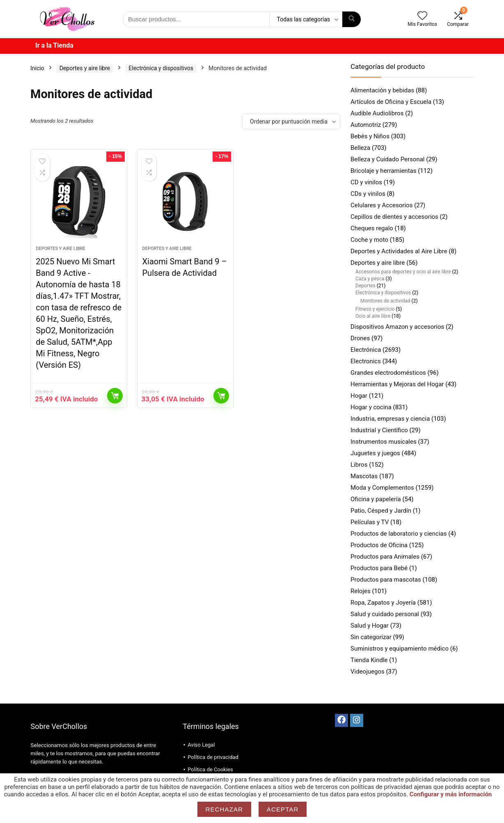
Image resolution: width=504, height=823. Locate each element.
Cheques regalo (372, 228)
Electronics (366, 361)
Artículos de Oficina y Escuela (391, 102)
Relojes (361, 591)
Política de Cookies (210, 769)
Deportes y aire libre (85, 68)
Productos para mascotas (386, 580)
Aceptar (283, 809)
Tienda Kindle (369, 660)
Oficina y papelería (376, 499)
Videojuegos (368, 672)
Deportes (365, 286)
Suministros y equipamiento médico (400, 649)
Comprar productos (115, 396)
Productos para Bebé (379, 568)
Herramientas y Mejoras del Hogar (397, 384)
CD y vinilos (366, 182)
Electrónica (366, 350)
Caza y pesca (370, 279)
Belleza (360, 148)
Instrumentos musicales (384, 442)
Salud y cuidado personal (385, 614)
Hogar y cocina (371, 407)
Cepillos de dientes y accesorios (394, 217)
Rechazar (225, 809)
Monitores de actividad (385, 301)
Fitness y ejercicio (375, 309)
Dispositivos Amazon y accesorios (397, 327)
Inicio (37, 68)
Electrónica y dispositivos (161, 68)
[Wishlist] (422, 16)
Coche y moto (369, 240)
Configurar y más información (451, 794)
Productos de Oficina (379, 545)
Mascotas (364, 476)
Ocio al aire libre (373, 316)
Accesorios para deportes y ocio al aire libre (403, 272)
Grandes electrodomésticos (388, 373)
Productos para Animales (385, 557)
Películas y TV (370, 522)
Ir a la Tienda (54, 45)
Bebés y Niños (370, 136)
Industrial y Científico (379, 430)
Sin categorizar (371, 637)
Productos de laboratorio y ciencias (399, 534)
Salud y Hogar (370, 626)
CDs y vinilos (368, 194)
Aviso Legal (201, 745)
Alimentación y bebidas (382, 90)
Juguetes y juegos (375, 453)
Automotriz (366, 125)
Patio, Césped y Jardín (381, 511)
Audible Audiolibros (377, 113)
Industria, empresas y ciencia (390, 419)
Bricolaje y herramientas (383, 171)
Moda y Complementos (382, 488)
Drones (360, 338)
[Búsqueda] (352, 19)
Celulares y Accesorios (381, 205)
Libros (359, 465)
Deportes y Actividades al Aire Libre (399, 251)
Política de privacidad (213, 757)
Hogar (359, 396)
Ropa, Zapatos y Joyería (383, 603)
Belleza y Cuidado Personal (388, 159)
